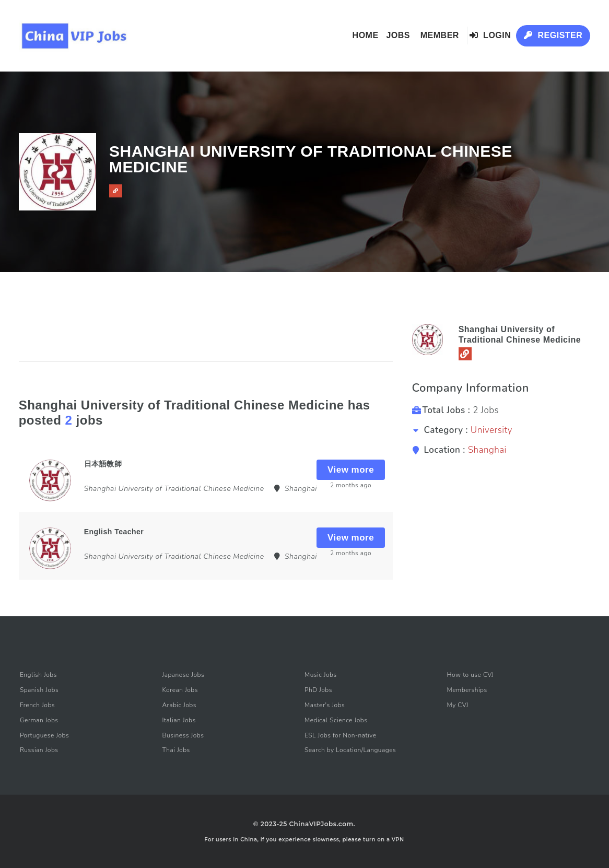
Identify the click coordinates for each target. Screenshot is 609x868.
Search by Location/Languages (350, 750)
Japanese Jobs (183, 675)
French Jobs (37, 705)
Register (553, 35)
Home (366, 35)
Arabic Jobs (179, 705)
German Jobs (39, 720)
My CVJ (458, 705)
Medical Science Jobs (336, 720)
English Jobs (38, 675)
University (491, 430)
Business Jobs (183, 735)
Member (440, 35)
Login (490, 35)
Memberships (467, 690)
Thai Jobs (176, 750)
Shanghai (487, 450)
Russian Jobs (39, 750)
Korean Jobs (180, 690)
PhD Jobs (318, 690)
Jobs (398, 35)
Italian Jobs (179, 720)
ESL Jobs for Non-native (341, 735)
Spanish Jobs (39, 690)
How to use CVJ (471, 675)
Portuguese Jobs (44, 735)
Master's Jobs (325, 705)
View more (351, 470)
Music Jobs (321, 675)
